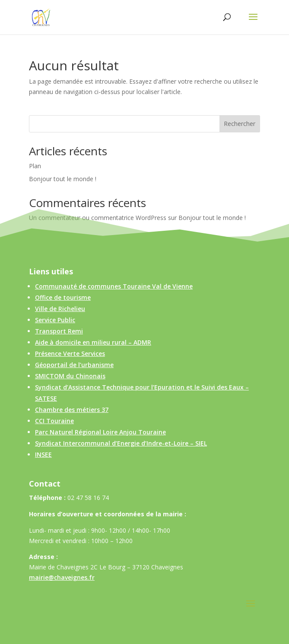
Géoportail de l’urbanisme (74, 365)
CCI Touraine (54, 421)
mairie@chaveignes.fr (62, 577)
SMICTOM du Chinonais (70, 376)
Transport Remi (59, 331)
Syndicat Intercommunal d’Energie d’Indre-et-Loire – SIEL (121, 443)
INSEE (43, 454)
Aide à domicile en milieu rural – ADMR (93, 342)
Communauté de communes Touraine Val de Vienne (114, 286)
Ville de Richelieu (60, 309)
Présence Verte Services (70, 353)
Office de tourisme (63, 297)
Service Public (55, 320)
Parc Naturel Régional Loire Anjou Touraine (100, 432)
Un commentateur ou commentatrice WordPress (98, 218)
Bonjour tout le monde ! (63, 179)
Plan (35, 166)
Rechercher (240, 124)
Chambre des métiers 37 (72, 410)
